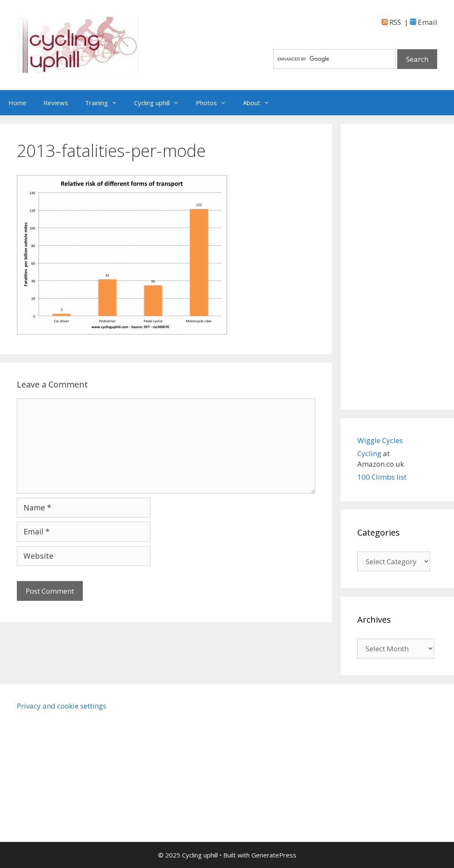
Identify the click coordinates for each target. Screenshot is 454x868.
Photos (215, 103)
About (260, 103)
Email (424, 22)
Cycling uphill (161, 103)
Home (17, 103)
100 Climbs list (382, 477)
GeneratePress (274, 855)
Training (105, 103)
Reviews (56, 103)
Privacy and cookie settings (62, 706)
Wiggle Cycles (380, 440)
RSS (391, 22)
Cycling (370, 453)
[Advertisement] (397, 267)
